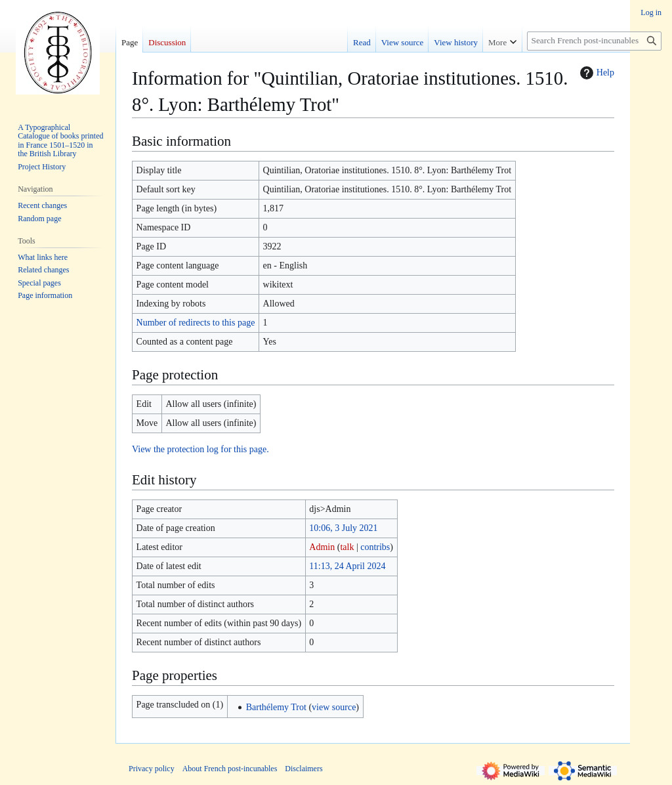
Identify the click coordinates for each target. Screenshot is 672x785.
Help (596, 73)
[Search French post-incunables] (594, 41)
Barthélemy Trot (276, 707)
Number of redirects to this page (196, 323)
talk (347, 547)
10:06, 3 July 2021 (343, 528)
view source (334, 707)
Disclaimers (304, 769)
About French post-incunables (230, 769)
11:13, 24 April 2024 (347, 566)
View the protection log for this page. (200, 449)
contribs (375, 547)
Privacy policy (152, 769)
